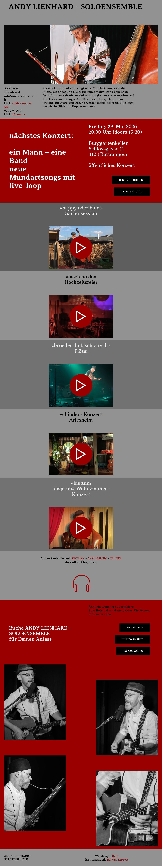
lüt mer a (19, 114)
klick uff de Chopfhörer (81, 563)
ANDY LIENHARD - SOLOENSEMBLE (73, 7)
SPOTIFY (78, 559)
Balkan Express (118, 861)
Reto (115, 857)
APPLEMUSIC (97, 559)
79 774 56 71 (14, 111)
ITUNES (116, 559)
